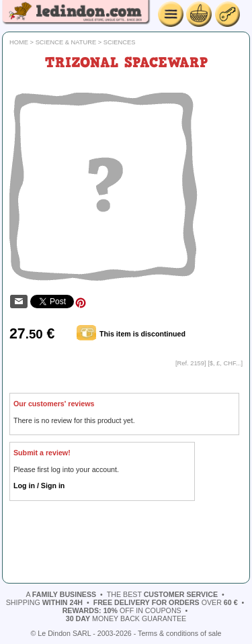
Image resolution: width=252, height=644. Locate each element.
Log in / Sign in (39, 486)
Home (19, 42)
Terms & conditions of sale (179, 633)
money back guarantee (126, 618)
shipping (44, 602)
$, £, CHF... (225, 363)
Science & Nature (66, 42)
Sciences (120, 42)
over (166, 602)
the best (162, 594)
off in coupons (122, 610)
